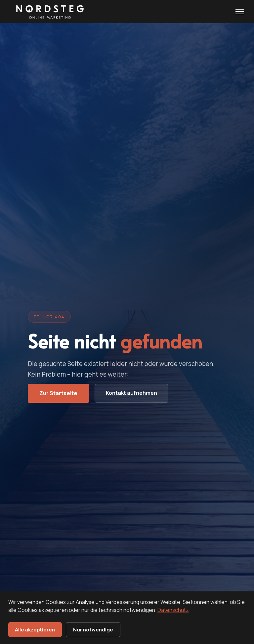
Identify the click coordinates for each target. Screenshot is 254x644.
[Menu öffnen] (240, 12)
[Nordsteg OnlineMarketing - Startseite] (49, 12)
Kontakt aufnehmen (131, 393)
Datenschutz (173, 610)
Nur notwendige (93, 629)
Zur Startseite (58, 393)
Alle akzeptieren (35, 629)
